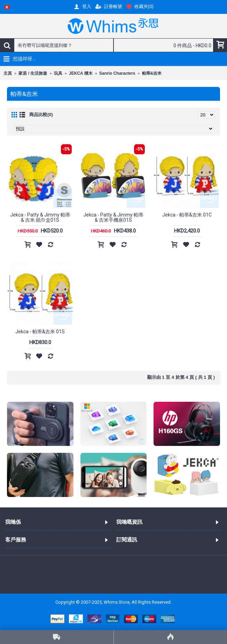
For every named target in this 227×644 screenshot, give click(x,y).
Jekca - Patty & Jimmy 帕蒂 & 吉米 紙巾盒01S (40, 217)
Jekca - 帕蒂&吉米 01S (40, 332)
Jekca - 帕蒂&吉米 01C (187, 215)
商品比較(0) (41, 115)
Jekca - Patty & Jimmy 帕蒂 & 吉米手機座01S (113, 217)
